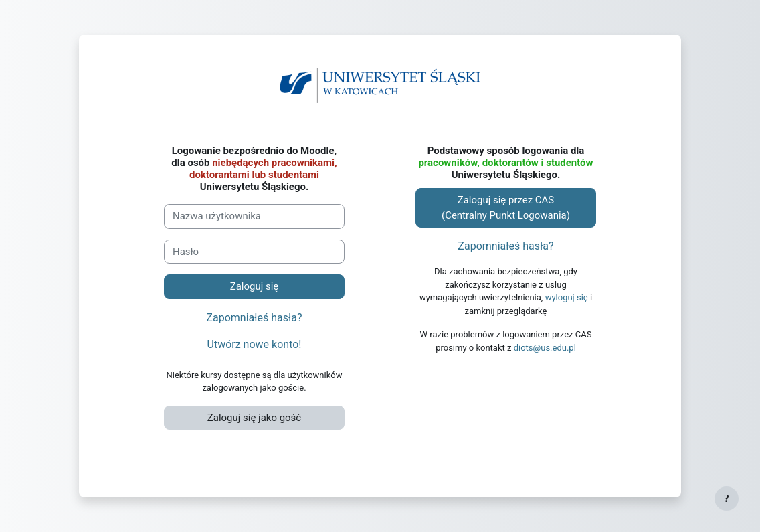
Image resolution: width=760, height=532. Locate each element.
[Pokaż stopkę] (727, 499)
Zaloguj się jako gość (254, 418)
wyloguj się (567, 297)
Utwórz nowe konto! (255, 344)
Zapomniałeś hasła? (254, 318)
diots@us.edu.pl (545, 348)
